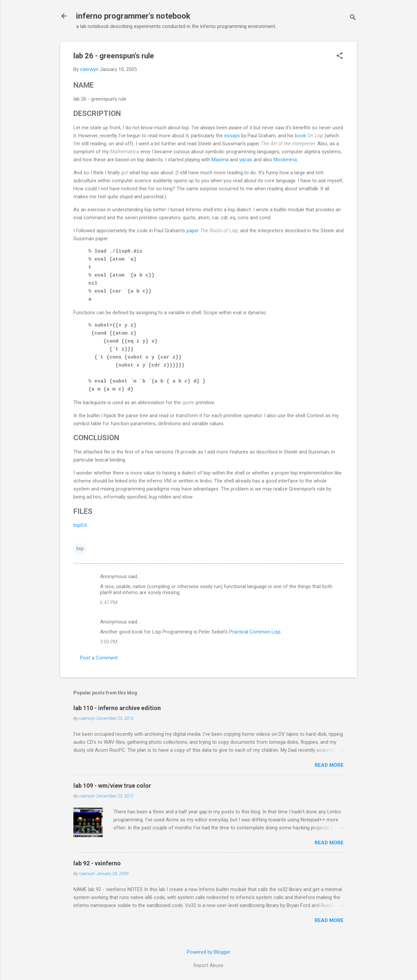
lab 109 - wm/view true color (112, 786)
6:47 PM (109, 602)
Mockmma (285, 160)
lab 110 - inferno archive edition (117, 708)
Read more (329, 765)
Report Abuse (208, 965)
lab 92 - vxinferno (97, 863)
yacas (246, 160)
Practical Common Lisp (255, 632)
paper (193, 231)
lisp (80, 548)
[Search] (353, 18)
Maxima (219, 160)
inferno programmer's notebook (133, 16)
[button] (340, 56)
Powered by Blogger (209, 952)
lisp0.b (80, 525)
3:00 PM (109, 642)
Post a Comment (99, 658)
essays (232, 136)
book (300, 136)
